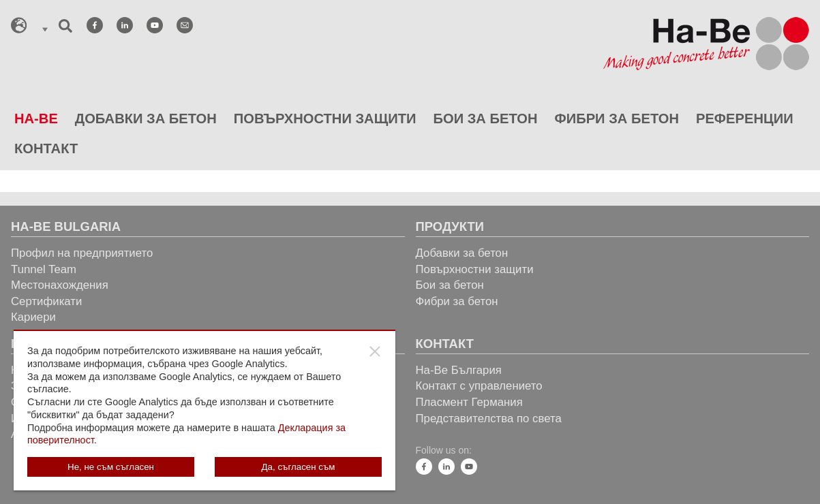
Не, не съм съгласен (111, 467)
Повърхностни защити (475, 269)
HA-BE (36, 119)
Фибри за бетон (457, 301)
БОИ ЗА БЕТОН (485, 119)
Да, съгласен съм (299, 467)
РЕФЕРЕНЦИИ (745, 119)
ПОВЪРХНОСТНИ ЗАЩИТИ (325, 119)
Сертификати (46, 301)
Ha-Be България (459, 370)
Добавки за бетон (462, 253)
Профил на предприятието (82, 253)
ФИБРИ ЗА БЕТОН (617, 119)
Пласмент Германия (469, 402)
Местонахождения (60, 285)
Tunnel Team (44, 269)
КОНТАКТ (46, 148)
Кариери (33, 317)
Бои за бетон (450, 285)
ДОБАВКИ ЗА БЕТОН (146, 119)
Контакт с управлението (479, 386)
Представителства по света (489, 419)
